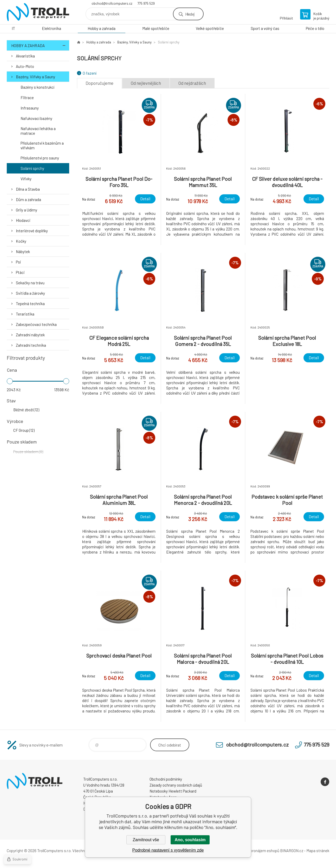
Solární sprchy (32, 168)
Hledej (190, 14)
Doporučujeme (99, 83)
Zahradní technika (31, 345)
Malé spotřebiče (156, 28)
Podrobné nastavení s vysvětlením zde (168, 850)
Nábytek (23, 252)
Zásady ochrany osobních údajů (176, 785)
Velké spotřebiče (210, 28)
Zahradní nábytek (30, 335)
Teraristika (25, 314)
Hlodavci (23, 220)
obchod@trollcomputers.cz (112, 3)
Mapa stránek (318, 851)
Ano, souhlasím (190, 840)
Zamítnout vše (146, 840)
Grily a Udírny (27, 210)
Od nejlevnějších (146, 83)
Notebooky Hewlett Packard (173, 791)
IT (13, 28)
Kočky (21, 241)
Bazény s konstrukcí (37, 87)
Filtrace (27, 98)
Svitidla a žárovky (30, 293)
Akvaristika (25, 56)
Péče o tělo (315, 28)
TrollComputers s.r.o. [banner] (38, 12)
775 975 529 (146, 3)
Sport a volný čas (265, 28)
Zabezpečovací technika (36, 324)
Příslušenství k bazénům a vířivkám (42, 145)
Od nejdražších (192, 83)
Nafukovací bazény (36, 118)
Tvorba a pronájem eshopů (257, 851)
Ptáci (20, 272)
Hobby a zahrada (102, 28)
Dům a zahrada (28, 200)
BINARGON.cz (292, 851)
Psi (18, 262)
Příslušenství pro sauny (40, 158)
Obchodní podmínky (166, 779)
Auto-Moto (25, 66)
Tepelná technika (30, 304)
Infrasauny (30, 108)
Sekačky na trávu (30, 283)
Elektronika (51, 28)
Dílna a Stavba (28, 189)
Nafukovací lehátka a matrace (38, 131)
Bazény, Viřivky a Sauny (35, 77)
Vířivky (26, 179)
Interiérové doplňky (32, 231)
